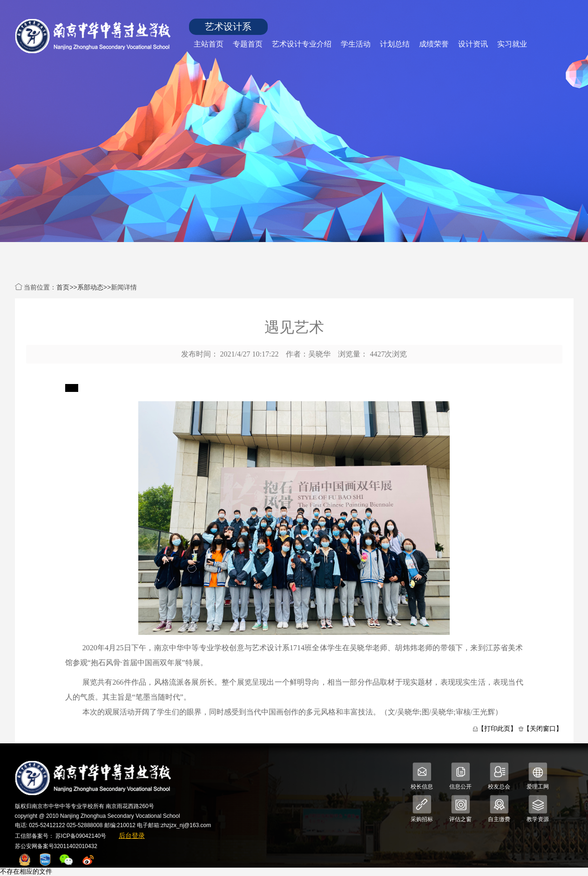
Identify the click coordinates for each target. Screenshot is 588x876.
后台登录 (132, 836)
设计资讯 (473, 44)
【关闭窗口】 (543, 728)
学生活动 (356, 44)
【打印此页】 (497, 728)
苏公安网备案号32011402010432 (56, 846)
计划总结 (395, 44)
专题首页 (248, 44)
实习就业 (512, 44)
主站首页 (209, 44)
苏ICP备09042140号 (81, 836)
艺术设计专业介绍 (302, 44)
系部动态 (90, 287)
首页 (63, 287)
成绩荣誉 (434, 44)
